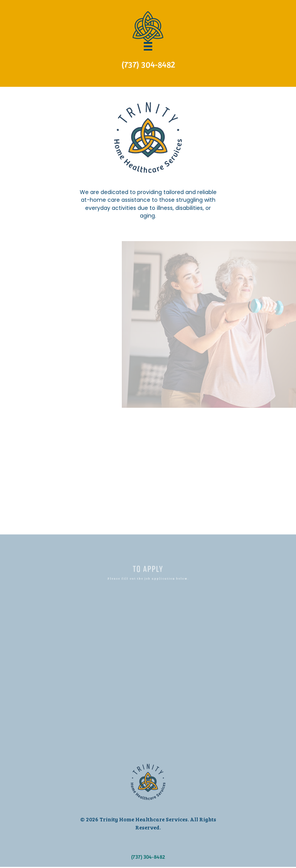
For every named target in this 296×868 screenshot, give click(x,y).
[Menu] (148, 46)
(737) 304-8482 (148, 64)
